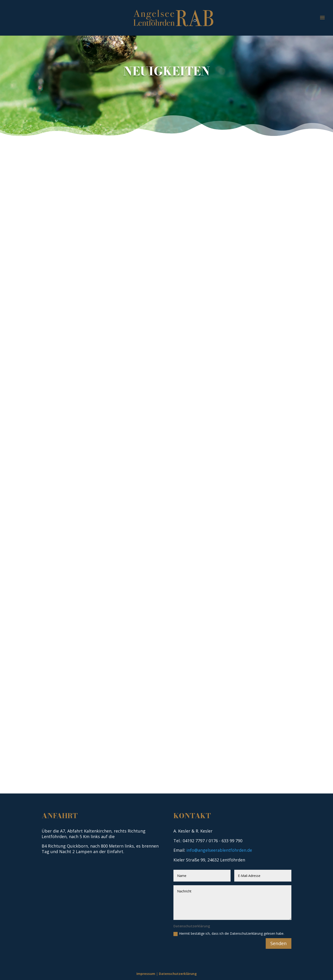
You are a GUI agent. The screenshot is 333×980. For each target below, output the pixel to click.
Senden (279, 943)
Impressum (146, 974)
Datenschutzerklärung (178, 974)
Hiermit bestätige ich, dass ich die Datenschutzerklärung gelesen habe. (229, 934)
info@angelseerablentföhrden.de (219, 850)
